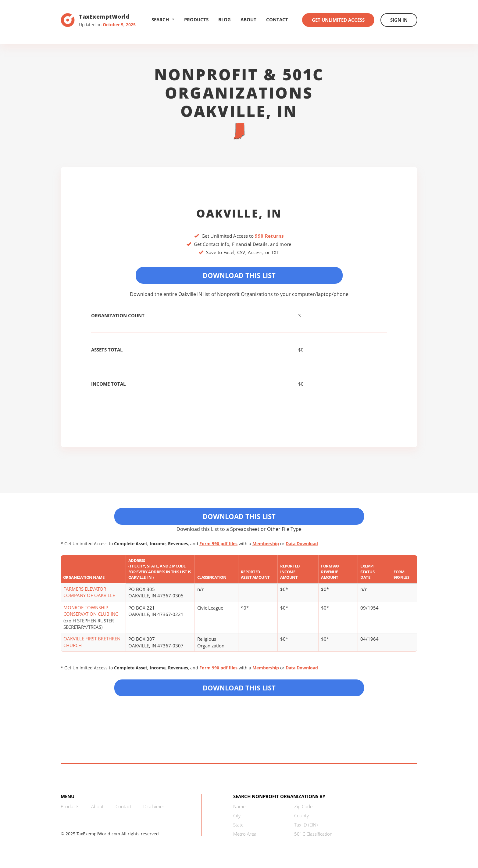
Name (239, 806)
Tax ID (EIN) (306, 825)
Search (163, 20)
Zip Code (303, 806)
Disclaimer (154, 806)
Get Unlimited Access (338, 20)
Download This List (239, 275)
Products (196, 20)
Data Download (302, 544)
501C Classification (313, 834)
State (238, 825)
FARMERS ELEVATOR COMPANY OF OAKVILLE (89, 592)
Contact (277, 20)
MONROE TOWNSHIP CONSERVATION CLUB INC (91, 611)
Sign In (399, 20)
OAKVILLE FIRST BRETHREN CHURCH (92, 642)
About (248, 20)
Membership (266, 544)
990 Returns (269, 236)
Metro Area (245, 834)
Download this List (239, 688)
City (237, 816)
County (301, 816)
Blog (225, 20)
